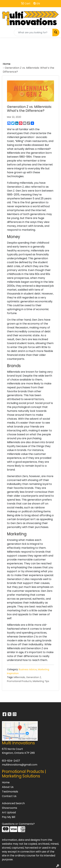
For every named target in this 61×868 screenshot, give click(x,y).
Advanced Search (13, 803)
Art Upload (9, 812)
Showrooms (10, 808)
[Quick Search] (33, 32)
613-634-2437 (11, 761)
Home (7, 64)
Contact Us (9, 796)
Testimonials (10, 792)
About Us (8, 787)
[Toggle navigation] (5, 32)
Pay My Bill (9, 817)
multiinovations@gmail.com (20, 765)
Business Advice (28, 669)
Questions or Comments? (18, 824)
